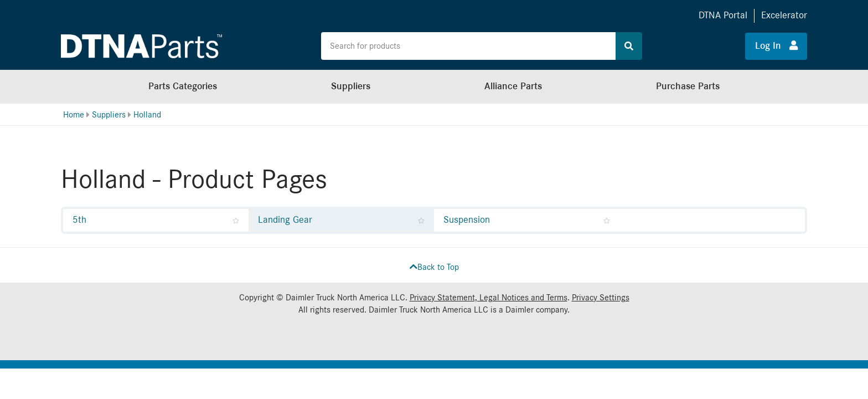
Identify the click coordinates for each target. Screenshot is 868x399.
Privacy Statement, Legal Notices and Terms (489, 298)
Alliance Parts (513, 86)
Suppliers (351, 86)
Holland (147, 115)
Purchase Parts (688, 86)
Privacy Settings (601, 298)
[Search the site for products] (468, 46)
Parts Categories (183, 86)
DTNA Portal (723, 15)
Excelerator (784, 15)
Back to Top (434, 267)
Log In (776, 45)
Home (74, 115)
